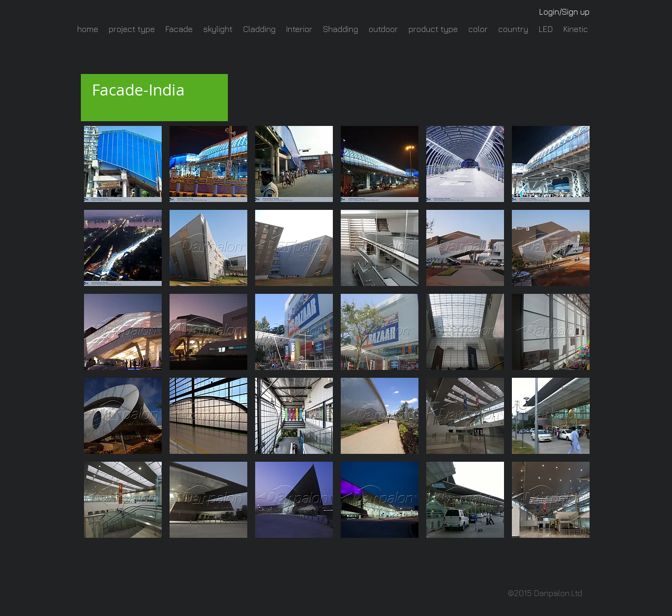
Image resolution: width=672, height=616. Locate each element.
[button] (123, 164)
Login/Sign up (564, 12)
